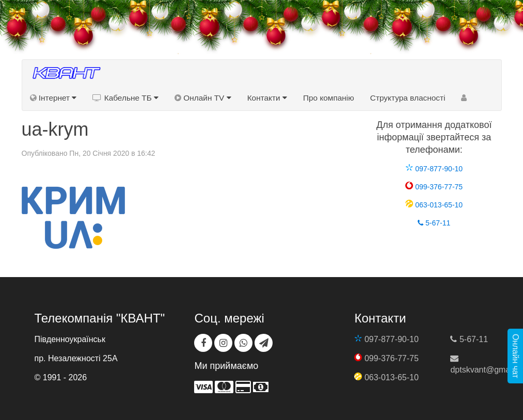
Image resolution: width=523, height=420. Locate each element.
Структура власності (408, 98)
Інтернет (53, 98)
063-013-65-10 (434, 205)
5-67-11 (434, 223)
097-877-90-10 (434, 169)
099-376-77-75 (434, 187)
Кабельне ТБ (125, 98)
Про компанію (329, 98)
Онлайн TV (203, 98)
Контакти (267, 98)
